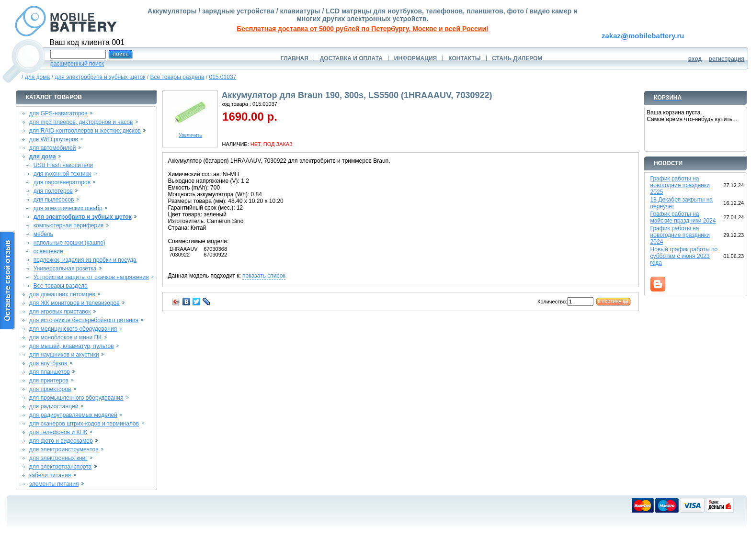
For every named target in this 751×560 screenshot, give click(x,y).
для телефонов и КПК (58, 432)
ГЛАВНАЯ (295, 58)
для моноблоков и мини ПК (65, 337)
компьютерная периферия (69, 225)
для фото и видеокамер (61, 441)
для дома (37, 77)
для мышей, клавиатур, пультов (72, 346)
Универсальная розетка (65, 269)
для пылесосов (54, 200)
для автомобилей (53, 148)
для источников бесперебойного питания (84, 320)
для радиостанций (54, 406)
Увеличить (190, 133)
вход (695, 59)
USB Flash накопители (63, 165)
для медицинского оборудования (73, 329)
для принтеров (49, 381)
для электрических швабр (68, 208)
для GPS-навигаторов (58, 113)
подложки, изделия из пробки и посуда (85, 260)
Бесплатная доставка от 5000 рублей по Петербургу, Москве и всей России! (362, 29)
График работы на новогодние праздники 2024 (680, 235)
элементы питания (54, 484)
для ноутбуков (48, 363)
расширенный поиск (77, 64)
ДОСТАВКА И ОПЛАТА (351, 58)
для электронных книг (58, 458)
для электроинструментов (64, 449)
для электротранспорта (60, 467)
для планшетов (50, 372)
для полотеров (53, 191)
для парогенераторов (62, 182)
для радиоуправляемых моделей (73, 415)
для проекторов (50, 389)
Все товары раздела (177, 77)
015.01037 (223, 77)
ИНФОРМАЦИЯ (415, 58)
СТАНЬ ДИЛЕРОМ (517, 58)
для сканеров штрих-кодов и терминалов (84, 424)
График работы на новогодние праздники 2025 (680, 185)
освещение (48, 251)
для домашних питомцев (62, 294)
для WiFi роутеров (54, 139)
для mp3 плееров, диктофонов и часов (81, 122)
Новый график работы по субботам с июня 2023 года (684, 256)
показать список (264, 276)
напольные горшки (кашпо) (69, 243)
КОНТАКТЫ (464, 58)
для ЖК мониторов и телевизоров (74, 303)
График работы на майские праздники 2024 (683, 217)
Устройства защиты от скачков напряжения (91, 277)
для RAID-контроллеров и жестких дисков (85, 131)
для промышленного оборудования (76, 398)
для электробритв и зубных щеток (100, 77)
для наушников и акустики (64, 355)
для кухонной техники (63, 174)
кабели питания (50, 475)
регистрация (727, 59)
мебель (43, 234)
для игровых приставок (60, 312)
